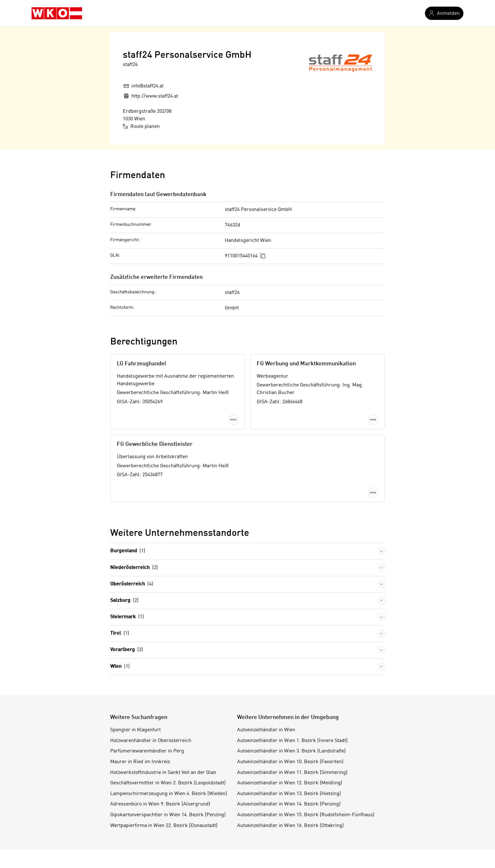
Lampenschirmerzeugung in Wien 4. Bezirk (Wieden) (169, 794)
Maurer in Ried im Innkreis (140, 762)
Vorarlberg (127, 650)
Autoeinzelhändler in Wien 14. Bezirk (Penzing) (289, 804)
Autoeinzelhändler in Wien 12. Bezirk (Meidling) (290, 783)
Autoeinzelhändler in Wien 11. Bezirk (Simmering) (292, 773)
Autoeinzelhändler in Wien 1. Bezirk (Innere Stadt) (292, 741)
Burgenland (128, 551)
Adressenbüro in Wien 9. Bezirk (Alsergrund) (160, 804)
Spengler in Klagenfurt (135, 730)
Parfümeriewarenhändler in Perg (147, 751)
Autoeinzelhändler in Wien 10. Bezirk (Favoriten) (290, 762)
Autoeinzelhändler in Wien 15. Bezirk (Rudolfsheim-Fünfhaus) (306, 815)
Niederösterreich (134, 568)
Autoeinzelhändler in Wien (266, 730)
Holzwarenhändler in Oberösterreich (151, 741)
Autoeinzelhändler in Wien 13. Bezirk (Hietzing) (289, 794)
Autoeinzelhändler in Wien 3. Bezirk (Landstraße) (291, 751)
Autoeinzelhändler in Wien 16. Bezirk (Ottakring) (290, 826)
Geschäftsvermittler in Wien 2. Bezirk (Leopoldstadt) (168, 783)
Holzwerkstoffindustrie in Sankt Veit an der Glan (163, 773)
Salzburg (124, 601)
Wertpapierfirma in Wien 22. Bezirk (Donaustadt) (164, 826)
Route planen (141, 126)
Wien (120, 667)
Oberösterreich (132, 584)
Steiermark (127, 617)
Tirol (120, 634)
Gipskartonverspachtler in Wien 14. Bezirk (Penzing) (168, 815)
